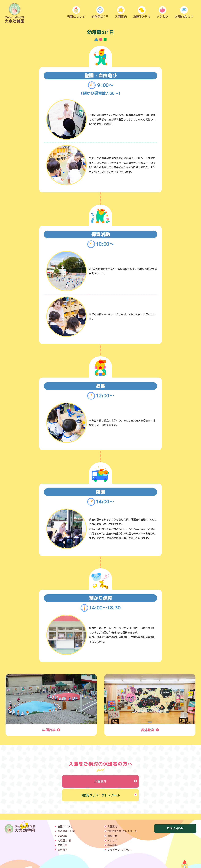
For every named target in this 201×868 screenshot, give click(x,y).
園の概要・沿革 (66, 825)
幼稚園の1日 (100, 13)
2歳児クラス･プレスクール (122, 825)
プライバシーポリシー (120, 844)
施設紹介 (63, 830)
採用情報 (112, 839)
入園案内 (121, 13)
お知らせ (112, 830)
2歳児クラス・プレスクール (101, 795)
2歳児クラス (142, 13)
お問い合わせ (184, 13)
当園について (76, 13)
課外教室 (63, 844)
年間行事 (63, 839)
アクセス (163, 13)
